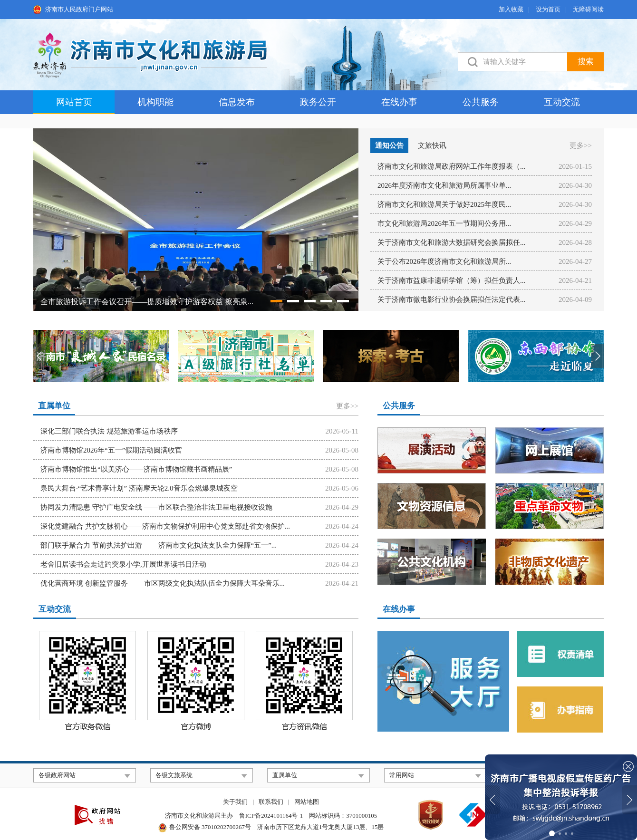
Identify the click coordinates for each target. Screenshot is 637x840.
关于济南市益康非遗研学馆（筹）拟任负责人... (451, 280)
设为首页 (548, 9)
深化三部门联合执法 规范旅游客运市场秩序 (109, 431)
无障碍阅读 (588, 9)
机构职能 (155, 102)
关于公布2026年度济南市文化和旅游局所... (444, 261)
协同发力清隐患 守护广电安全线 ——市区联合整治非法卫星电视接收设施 (156, 507)
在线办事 (399, 102)
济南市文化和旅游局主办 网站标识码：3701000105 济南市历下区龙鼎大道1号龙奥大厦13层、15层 (271, 822)
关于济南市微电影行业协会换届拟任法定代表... (451, 299)
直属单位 (54, 406)
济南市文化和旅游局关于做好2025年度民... (444, 204)
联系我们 (271, 802)
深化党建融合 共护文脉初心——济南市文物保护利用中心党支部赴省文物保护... (165, 526)
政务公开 (318, 102)
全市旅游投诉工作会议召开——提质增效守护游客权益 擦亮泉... (147, 302)
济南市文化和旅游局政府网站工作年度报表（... (451, 166)
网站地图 (307, 802)
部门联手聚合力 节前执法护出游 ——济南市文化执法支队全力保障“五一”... (159, 545)
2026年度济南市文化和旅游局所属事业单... (444, 185)
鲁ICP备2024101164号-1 (271, 816)
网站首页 (74, 102)
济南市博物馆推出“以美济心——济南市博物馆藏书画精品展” (136, 469)
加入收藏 (511, 9)
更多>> (581, 145)
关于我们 (235, 802)
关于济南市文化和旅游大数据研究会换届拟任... (451, 242)
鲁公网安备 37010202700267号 (210, 827)
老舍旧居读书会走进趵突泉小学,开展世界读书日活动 (123, 564)
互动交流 (562, 102)
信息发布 (237, 102)
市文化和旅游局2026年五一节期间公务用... (444, 223)
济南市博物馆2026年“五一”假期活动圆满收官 (111, 450)
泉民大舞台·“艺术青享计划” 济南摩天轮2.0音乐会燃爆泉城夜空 (139, 488)
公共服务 (481, 102)
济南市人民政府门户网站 (79, 9)
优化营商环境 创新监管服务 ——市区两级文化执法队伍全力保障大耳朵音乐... (163, 583)
